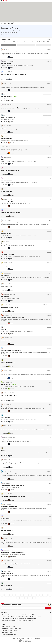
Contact (34, 638)
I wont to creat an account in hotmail (10, 307)
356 (30, 595)
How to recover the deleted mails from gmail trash (13, 202)
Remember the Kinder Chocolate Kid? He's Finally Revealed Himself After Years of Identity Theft (22, 617)
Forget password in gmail (7, 530)
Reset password (5, 428)
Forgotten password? (6, 385)
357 (33, 595)
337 (25, 595)
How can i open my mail (6, 585)
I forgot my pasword (6, 244)
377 (23, 598)
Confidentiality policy (28, 638)
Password (3, 265)
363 (18, 598)
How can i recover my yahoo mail (9, 52)
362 (46, 595)
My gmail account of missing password (10, 553)
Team (17, 638)
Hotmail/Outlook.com (19, 42)
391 (29, 598)
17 (8, 595)
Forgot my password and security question (11, 351)
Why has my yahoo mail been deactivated (11, 212)
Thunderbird (35, 42)
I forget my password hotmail (8, 118)
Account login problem (6, 541)
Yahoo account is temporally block (9, 507)
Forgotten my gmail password (8, 362)
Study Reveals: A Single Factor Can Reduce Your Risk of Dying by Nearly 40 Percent (19, 615)
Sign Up (14, 638)
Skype (25, 42)
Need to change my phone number (9, 395)
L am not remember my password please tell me (12, 486)
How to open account (6, 233)
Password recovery (5, 86)
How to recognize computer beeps (9, 634)
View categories (4, 35)
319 (22, 595)
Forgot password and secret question (10, 223)
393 (31, 598)
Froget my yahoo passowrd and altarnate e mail (12, 318)
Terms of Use (21, 638)
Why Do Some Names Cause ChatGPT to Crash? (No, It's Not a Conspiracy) (17, 621)
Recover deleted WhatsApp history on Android (11, 628)
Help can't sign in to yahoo (7, 574)
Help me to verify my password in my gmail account (13, 496)
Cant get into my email (6, 286)
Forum (5, 24)
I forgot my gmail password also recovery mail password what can (17, 462)
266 (19, 595)
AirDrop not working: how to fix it (9, 627)
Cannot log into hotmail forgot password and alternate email (15, 563)
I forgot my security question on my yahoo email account (14, 107)
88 (14, 595)
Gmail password (5, 440)
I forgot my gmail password (7, 407)
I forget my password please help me (10, 170)
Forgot (2, 160)
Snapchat (30, 42)
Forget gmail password (6, 417)
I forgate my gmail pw (6, 340)
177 (17, 595)
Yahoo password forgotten (7, 254)
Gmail (12, 42)
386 (26, 598)
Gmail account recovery (6, 139)
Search (49, 40)
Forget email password (6, 181)
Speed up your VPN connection (8, 632)
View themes (10, 35)
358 (36, 595)
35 (11, 595)
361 (44, 595)
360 (41, 595)
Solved (43, 45)
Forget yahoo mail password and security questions (13, 74)
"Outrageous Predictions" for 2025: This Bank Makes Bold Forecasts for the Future (19, 619)
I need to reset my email (7, 191)
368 (21, 598)
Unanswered (26, 45)
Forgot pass (4, 330)
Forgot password (5, 297)
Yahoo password (5, 373)
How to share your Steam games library (10, 630)
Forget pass (4, 128)
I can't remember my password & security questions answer (15, 474)
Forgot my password (6, 64)
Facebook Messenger (5, 42)
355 (27, 595)
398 (34, 598)
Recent (9, 45)
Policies (38, 638)
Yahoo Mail (46, 42)
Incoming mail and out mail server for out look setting (14, 149)
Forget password (5, 276)
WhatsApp (41, 42)
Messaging (11, 24)
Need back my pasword (6, 96)
